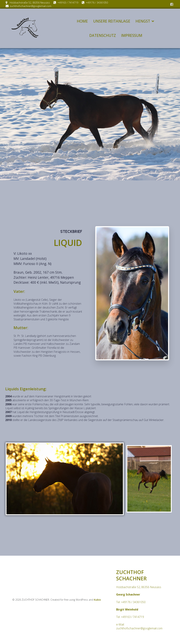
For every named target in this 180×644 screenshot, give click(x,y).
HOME (82, 21)
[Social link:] (172, 4)
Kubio (97, 600)
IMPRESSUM (132, 36)
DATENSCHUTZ (103, 36)
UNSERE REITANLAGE (112, 21)
